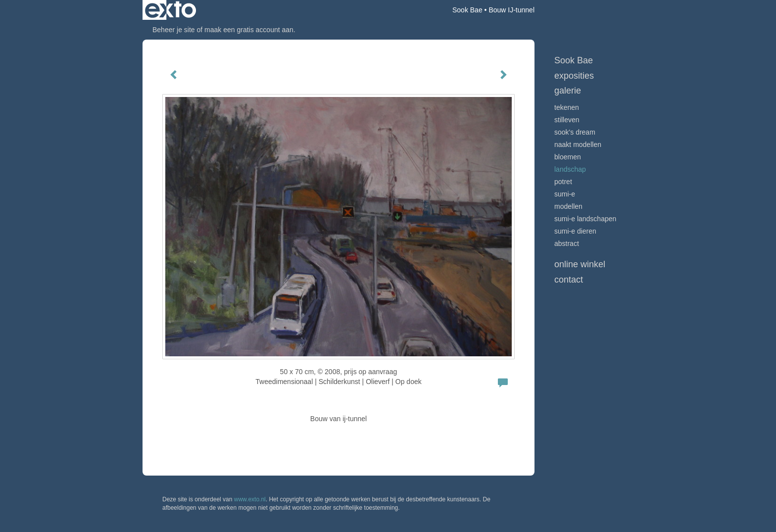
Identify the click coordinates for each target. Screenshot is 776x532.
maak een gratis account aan (249, 30)
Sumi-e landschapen (585, 219)
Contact (569, 280)
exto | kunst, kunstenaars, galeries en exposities (170, 10)
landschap (570, 169)
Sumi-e (565, 194)
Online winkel (580, 264)
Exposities (574, 76)
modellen (568, 206)
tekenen (567, 107)
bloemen (568, 157)
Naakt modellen (578, 145)
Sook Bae (467, 10)
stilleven (567, 120)
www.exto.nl (250, 499)
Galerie (568, 91)
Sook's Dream (575, 132)
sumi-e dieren (575, 231)
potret (563, 182)
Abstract (567, 243)
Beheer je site (174, 30)
